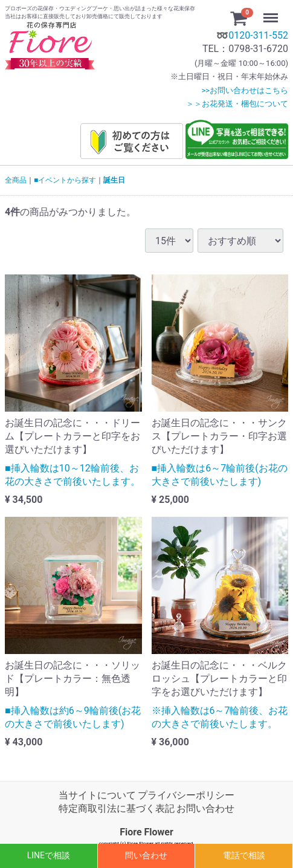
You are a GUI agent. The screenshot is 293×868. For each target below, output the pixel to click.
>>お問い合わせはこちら (245, 90)
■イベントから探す (65, 180)
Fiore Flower (146, 832)
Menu (272, 12)
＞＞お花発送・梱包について (237, 104)
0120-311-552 (258, 35)
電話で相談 (244, 855)
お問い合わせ (205, 809)
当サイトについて (97, 795)
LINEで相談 (49, 855)
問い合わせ (146, 855)
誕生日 (114, 180)
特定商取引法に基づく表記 (117, 809)
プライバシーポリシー (186, 795)
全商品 (16, 180)
